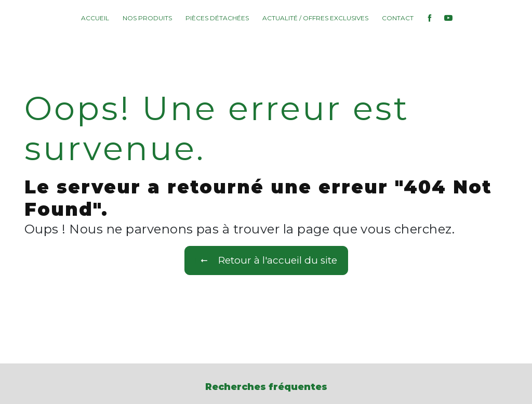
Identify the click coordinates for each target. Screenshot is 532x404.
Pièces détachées (217, 18)
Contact (398, 18)
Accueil (95, 18)
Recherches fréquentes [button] (266, 387)
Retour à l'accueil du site (266, 260)
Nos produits (147, 18)
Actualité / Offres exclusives (315, 18)
